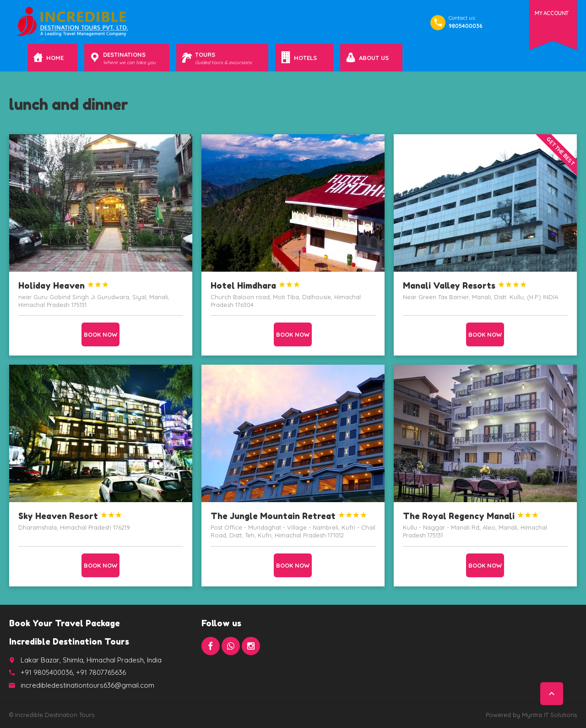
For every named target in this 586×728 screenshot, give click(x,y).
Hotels (307, 58)
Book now (100, 334)
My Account (552, 13)
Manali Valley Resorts (465, 285)
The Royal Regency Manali (471, 516)
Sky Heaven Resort (70, 516)
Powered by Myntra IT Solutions (531, 715)
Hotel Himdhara (255, 285)
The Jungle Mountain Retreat (289, 516)
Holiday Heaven (64, 285)
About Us (374, 58)
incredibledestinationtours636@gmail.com (87, 685)
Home (55, 58)
